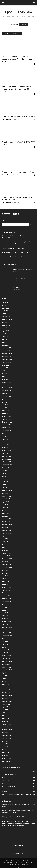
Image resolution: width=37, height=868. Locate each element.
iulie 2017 (5, 607)
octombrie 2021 (7, 462)
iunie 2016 (5, 644)
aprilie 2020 (5, 513)
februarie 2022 (6, 450)
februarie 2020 (6, 519)
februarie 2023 (6, 416)
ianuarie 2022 (6, 453)
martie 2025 (6, 345)
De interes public (8, 863)
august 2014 (6, 707)
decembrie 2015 (7, 661)
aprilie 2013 (5, 752)
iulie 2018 (5, 573)
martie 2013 (6, 755)
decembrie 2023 (7, 388)
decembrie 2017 (7, 593)
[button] (3, 3)
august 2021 (6, 468)
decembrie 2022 (7, 422)
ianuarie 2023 (6, 419)
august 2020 (6, 502)
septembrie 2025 (7, 328)
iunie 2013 (5, 747)
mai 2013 (5, 750)
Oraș (16, 863)
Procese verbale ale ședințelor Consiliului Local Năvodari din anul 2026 (17, 59)
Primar (8, 861)
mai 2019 (5, 544)
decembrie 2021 (7, 456)
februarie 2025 (6, 348)
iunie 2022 (5, 439)
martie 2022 (6, 448)
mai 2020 (5, 510)
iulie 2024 (5, 368)
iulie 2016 (5, 641)
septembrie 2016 (7, 636)
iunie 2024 (5, 371)
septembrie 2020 (7, 499)
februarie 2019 (6, 553)
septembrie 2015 (7, 670)
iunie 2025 (5, 337)
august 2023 (6, 399)
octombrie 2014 (7, 701)
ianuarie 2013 (6, 761)
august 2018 (6, 570)
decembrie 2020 (7, 490)
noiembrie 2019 (7, 527)
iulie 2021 (5, 470)
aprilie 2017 (5, 616)
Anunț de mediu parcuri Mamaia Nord (18, 172)
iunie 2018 (5, 576)
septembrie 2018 (7, 567)
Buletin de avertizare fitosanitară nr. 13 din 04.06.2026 (17, 199)
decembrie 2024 (7, 354)
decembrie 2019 (7, 525)
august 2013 (6, 741)
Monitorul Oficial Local (15, 865)
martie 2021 (6, 482)
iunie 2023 (5, 405)
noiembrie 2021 (7, 459)
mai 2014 (5, 715)
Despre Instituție (16, 861)
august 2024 (6, 365)
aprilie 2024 (5, 376)
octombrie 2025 (7, 325)
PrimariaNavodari (7, 64)
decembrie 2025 (7, 319)
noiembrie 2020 (7, 493)
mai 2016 (5, 647)
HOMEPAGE (23, 25)
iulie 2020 (5, 505)
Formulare (16, 287)
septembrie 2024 (7, 362)
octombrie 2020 (7, 496)
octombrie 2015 (7, 667)
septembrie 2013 (7, 738)
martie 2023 (6, 413)
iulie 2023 (5, 402)
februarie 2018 (6, 587)
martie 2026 (6, 311)
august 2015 (6, 673)
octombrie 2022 (7, 428)
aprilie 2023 (5, 411)
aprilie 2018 (5, 582)
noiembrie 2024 (7, 356)
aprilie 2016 (5, 650)
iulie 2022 (5, 436)
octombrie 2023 (7, 393)
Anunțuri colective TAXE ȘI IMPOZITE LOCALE (15, 253)
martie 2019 (6, 550)
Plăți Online (25, 865)
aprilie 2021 (5, 479)
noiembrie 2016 (7, 630)
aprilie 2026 (5, 308)
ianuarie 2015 (6, 693)
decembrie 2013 (7, 730)
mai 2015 (5, 681)
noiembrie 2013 (7, 733)
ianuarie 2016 (6, 658)
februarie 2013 (6, 758)
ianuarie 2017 (6, 624)
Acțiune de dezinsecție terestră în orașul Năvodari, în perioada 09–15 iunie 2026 (17, 243)
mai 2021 (5, 476)
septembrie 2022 (7, 431)
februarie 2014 (6, 724)
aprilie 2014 (5, 718)
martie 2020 (6, 516)
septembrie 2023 (7, 396)
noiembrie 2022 (7, 425)
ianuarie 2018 (6, 590)
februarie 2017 (6, 621)
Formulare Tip (28, 863)
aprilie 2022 (5, 445)
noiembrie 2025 (7, 322)
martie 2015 (6, 687)
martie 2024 (6, 379)
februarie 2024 (6, 382)
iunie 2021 (5, 473)
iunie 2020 (5, 507)
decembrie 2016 (7, 627)
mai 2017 (5, 613)
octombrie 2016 (7, 633)
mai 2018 (5, 579)
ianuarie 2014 (6, 727)
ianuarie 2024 (6, 385)
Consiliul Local (26, 861)
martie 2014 (6, 721)
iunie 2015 (5, 678)
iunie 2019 (5, 542)
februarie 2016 (6, 656)
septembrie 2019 (7, 533)
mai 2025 (5, 339)
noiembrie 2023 (7, 391)
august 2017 (6, 604)
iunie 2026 (5, 302)
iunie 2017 (5, 610)
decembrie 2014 (7, 695)
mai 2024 (5, 374)
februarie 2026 (6, 314)
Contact (21, 863)
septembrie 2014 (7, 704)
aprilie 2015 (5, 684)
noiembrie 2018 (7, 562)
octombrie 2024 (7, 359)
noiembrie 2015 (7, 664)
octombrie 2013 (7, 735)
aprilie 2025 (5, 342)
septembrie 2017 (7, 601)
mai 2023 (5, 408)
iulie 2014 (5, 710)
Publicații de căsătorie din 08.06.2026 (18, 117)
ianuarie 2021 (6, 488)
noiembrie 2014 (7, 698)
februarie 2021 (6, 485)
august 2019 (6, 536)
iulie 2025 (5, 334)
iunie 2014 (5, 713)
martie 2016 (6, 653)
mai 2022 (5, 442)
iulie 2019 (5, 539)
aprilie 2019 (5, 547)
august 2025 (6, 331)
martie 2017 (6, 619)
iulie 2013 (5, 744)
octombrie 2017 (7, 599)
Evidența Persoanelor (19, 278)
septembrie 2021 (7, 465)
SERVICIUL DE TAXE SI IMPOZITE (22, 269)
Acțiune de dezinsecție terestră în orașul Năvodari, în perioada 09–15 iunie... (17, 89)
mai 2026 (5, 305)
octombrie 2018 (7, 564)
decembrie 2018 (7, 559)
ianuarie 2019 (6, 556)
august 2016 (6, 639)
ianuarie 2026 (6, 317)
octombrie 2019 (7, 530)
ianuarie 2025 (6, 351)
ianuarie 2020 (6, 522)
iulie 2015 (5, 676)
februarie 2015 (6, 690)
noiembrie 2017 (7, 596)
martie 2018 (6, 584)
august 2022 (6, 433)
